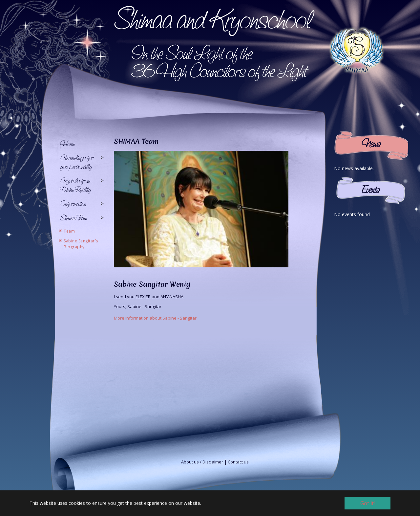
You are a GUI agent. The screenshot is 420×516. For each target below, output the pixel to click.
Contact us (238, 462)
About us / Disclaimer (202, 462)
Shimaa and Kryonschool (212, 19)
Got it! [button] (367, 503)
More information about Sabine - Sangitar (155, 318)
